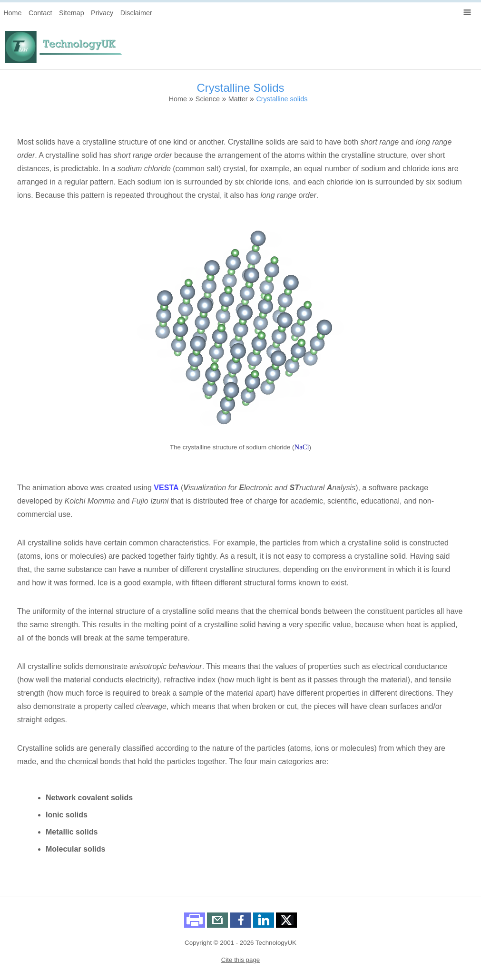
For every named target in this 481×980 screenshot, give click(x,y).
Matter (238, 99)
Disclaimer (136, 13)
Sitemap (72, 13)
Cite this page (241, 960)
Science (208, 99)
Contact (40, 13)
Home (12, 13)
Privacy (102, 13)
